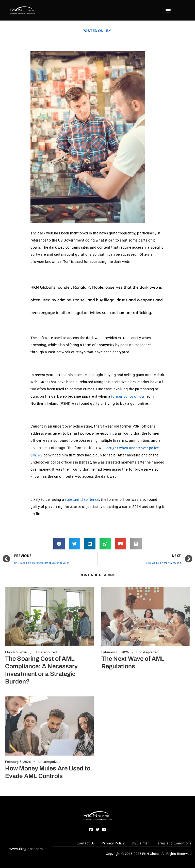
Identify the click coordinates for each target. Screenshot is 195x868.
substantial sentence (82, 499)
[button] (168, 11)
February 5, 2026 (18, 762)
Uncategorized (46, 652)
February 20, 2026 (115, 652)
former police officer (128, 396)
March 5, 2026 (16, 652)
